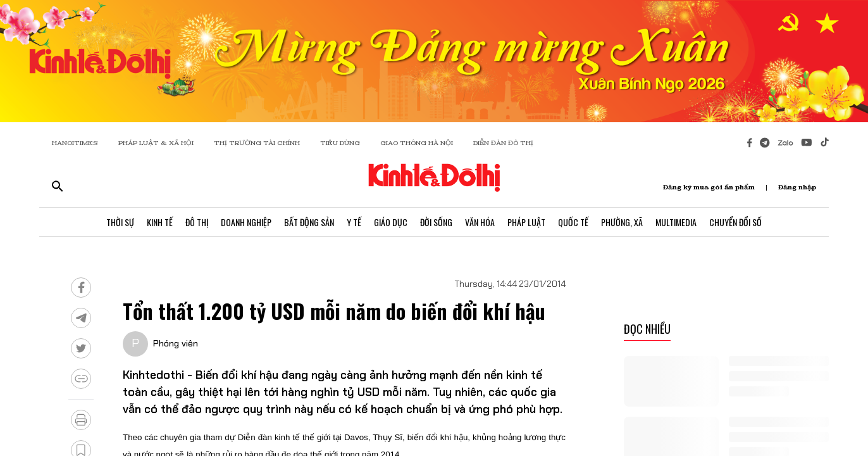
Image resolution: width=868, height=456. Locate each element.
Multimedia (676, 222)
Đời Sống (436, 222)
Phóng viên (176, 343)
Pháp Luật (526, 222)
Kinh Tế (160, 222)
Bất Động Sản (309, 222)
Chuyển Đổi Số (735, 222)
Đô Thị (197, 222)
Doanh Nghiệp (246, 222)
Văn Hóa (480, 222)
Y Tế (354, 222)
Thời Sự (120, 222)
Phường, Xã (622, 222)
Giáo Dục (391, 222)
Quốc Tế (573, 222)
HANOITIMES (75, 143)
